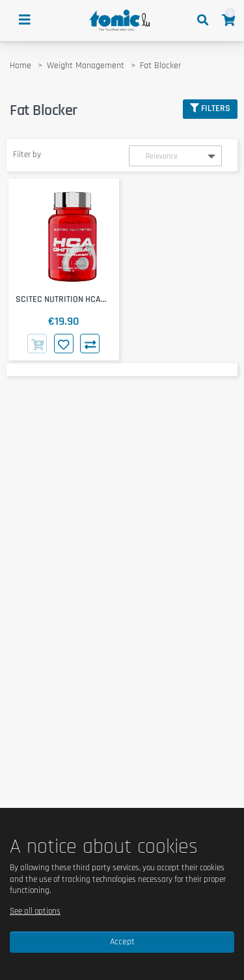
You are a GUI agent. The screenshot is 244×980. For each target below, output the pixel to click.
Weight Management (86, 66)
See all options (35, 911)
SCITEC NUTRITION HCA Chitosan (58, 300)
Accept (122, 942)
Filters (210, 108)
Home (20, 66)
